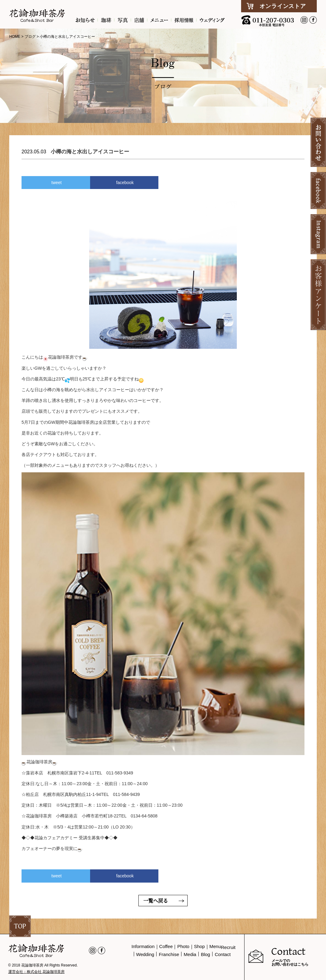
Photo (183, 946)
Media (190, 954)
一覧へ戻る (156, 901)
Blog (205, 954)
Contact (223, 954)
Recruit (228, 947)
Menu (215, 946)
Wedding (145, 954)
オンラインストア (283, 6)
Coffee (166, 946)
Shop (199, 946)
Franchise (169, 954)
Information (143, 946)
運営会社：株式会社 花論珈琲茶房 (36, 972)
